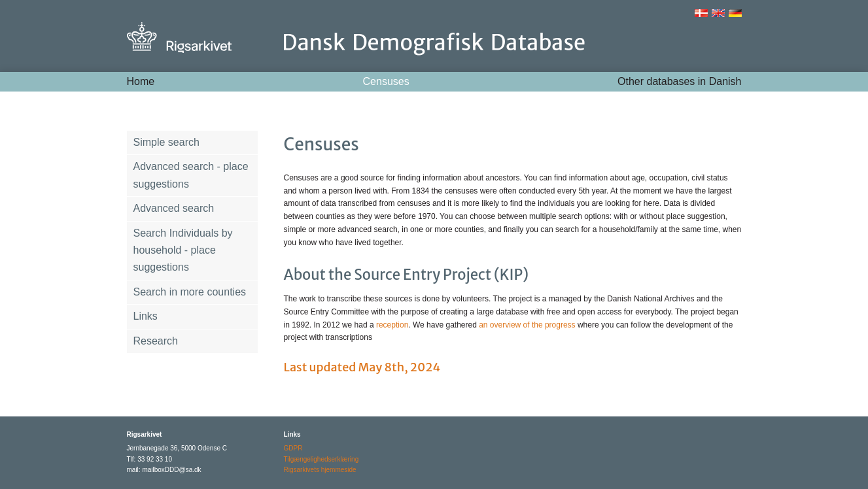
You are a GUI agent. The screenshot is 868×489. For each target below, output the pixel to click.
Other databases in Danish (679, 81)
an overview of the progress (528, 325)
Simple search (166, 142)
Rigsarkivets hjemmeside (320, 470)
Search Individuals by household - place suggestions (183, 250)
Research (156, 341)
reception (392, 325)
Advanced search (174, 208)
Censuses (386, 81)
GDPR (293, 448)
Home (141, 81)
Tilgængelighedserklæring (321, 459)
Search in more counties (190, 292)
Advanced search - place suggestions (191, 175)
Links (146, 316)
